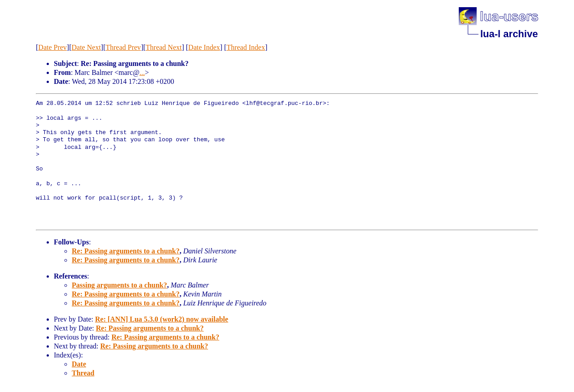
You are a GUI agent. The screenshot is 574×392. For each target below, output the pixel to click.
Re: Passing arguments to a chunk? (126, 251)
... (142, 72)
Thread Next (164, 47)
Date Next (86, 47)
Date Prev (52, 47)
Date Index (204, 47)
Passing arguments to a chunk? (119, 285)
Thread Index (246, 47)
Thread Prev (123, 47)
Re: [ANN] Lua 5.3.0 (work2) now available (162, 319)
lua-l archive (509, 34)
